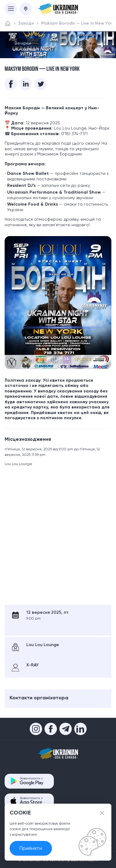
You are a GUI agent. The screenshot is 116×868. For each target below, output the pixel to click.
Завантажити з (32, 781)
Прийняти (31, 848)
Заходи (26, 23)
